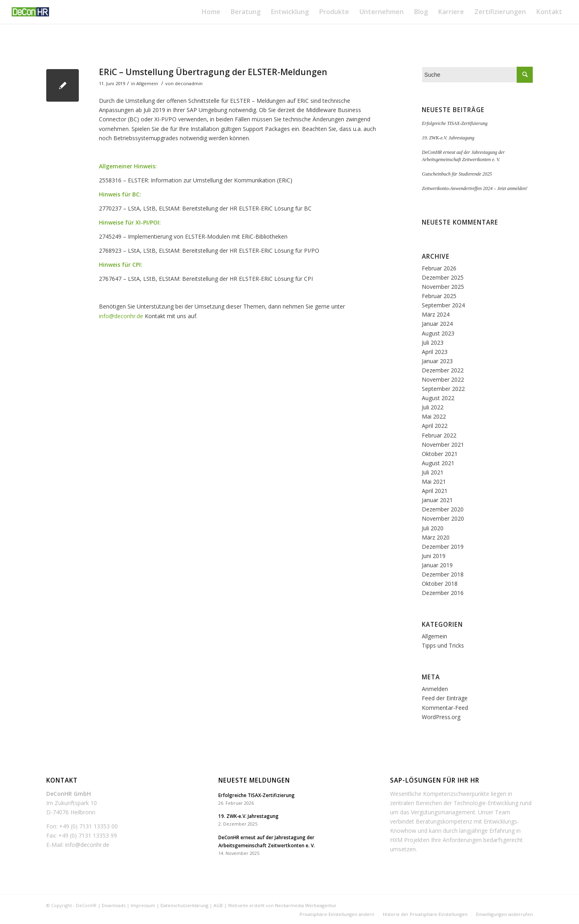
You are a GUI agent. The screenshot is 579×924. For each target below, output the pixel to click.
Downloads (114, 905)
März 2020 (436, 537)
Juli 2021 (433, 472)
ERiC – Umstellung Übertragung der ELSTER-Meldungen (213, 72)
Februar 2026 (439, 268)
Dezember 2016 (443, 593)
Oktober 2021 (440, 454)
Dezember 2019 (443, 547)
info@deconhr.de (121, 316)
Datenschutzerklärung (184, 905)
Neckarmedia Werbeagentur (306, 905)
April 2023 (435, 352)
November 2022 (443, 379)
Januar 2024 (437, 324)
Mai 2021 (434, 481)
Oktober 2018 (440, 584)
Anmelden (435, 689)
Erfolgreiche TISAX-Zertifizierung (455, 123)
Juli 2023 (433, 342)
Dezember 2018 (443, 574)
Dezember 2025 (443, 277)
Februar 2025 (439, 296)
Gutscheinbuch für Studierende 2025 (457, 174)
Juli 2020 (433, 528)
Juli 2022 (433, 407)
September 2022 (443, 389)
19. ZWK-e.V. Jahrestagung (448, 138)
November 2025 (443, 287)
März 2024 (436, 314)
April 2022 (435, 426)
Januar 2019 (437, 565)
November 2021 (443, 445)
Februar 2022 (439, 435)
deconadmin (189, 83)
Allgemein (147, 83)
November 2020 (443, 518)
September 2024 (443, 305)
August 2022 (438, 398)
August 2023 (438, 333)
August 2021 (438, 463)
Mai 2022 (434, 416)
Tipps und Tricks (443, 645)
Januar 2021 (437, 500)
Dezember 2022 (443, 370)
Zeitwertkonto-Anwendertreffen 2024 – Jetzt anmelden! (474, 188)
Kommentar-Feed (445, 708)
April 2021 (435, 491)
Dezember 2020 (443, 509)
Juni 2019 (434, 556)
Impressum (143, 905)
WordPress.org (441, 717)
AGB (218, 905)
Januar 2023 (437, 361)
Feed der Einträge (445, 698)
